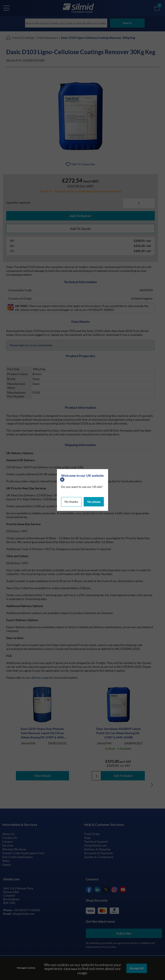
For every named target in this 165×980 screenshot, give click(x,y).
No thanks (71, 501)
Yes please (94, 501)
